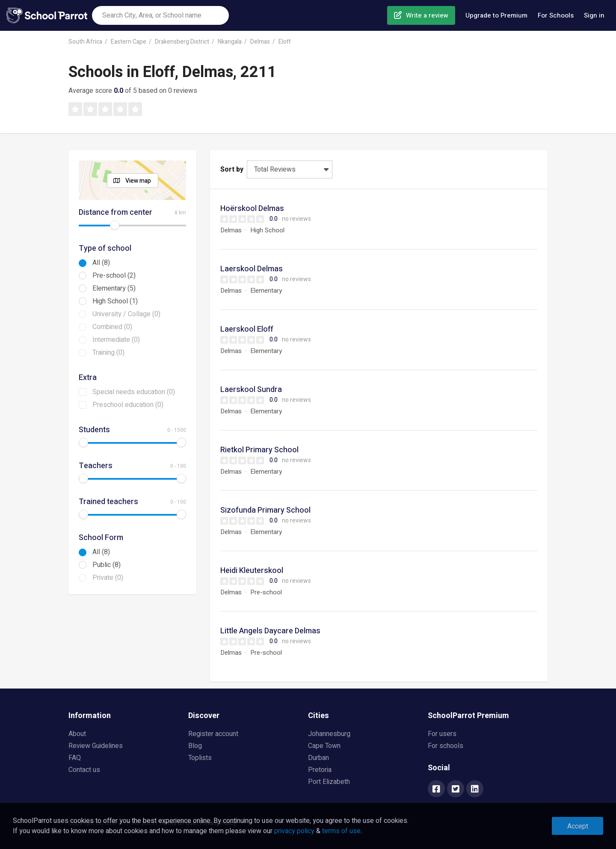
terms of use (341, 831)
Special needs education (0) (134, 392)
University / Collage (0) (126, 314)
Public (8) (107, 565)
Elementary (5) (114, 288)
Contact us (84, 770)
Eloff (285, 42)
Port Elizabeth (329, 782)
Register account (213, 734)
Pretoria (320, 770)
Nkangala (230, 42)
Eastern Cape (129, 42)
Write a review (427, 15)
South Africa (85, 42)
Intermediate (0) (116, 340)
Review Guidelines (96, 746)
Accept (578, 826)
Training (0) (108, 353)
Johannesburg (329, 734)
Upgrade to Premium (496, 15)
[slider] (115, 225)
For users (442, 734)
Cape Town (324, 746)
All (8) (101, 263)
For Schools (556, 15)
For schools (446, 746)
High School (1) (115, 301)
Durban (318, 758)
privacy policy (294, 831)
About (77, 734)
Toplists (200, 758)
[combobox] (160, 15)
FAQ (75, 758)
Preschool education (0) (128, 405)
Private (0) (108, 578)
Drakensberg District (182, 42)
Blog (195, 746)
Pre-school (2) (114, 276)
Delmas (260, 42)
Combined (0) (112, 327)
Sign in (594, 15)
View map (138, 181)
